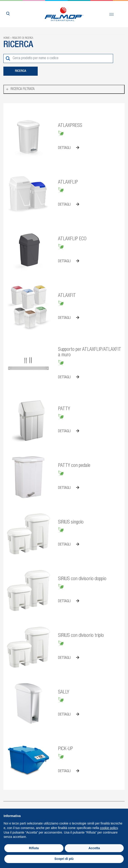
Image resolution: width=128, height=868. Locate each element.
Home (7, 38)
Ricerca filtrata (23, 89)
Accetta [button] (94, 848)
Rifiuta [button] (34, 848)
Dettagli (69, 148)
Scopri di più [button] (64, 859)
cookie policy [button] (109, 828)
